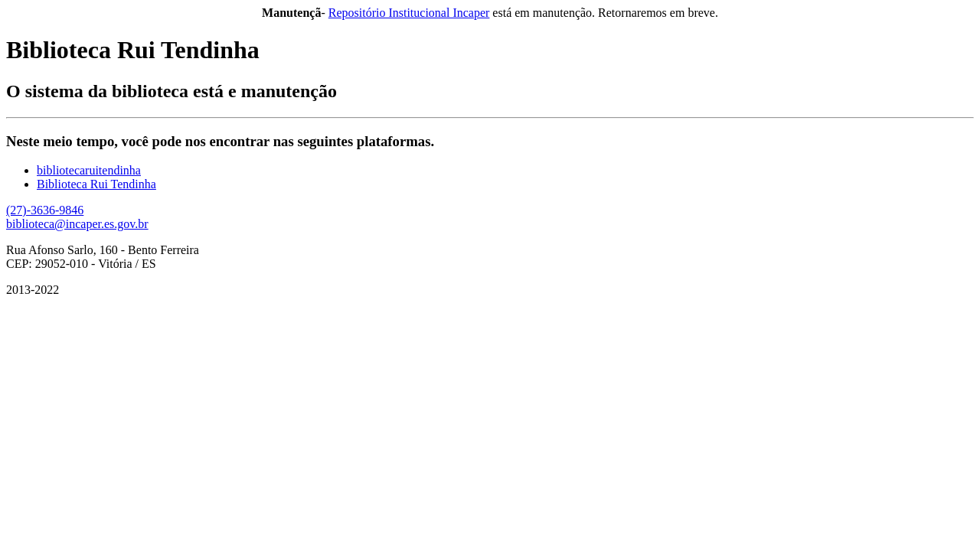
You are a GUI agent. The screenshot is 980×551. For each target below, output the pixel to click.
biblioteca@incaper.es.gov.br (77, 224)
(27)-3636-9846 (45, 210)
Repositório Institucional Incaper (409, 13)
